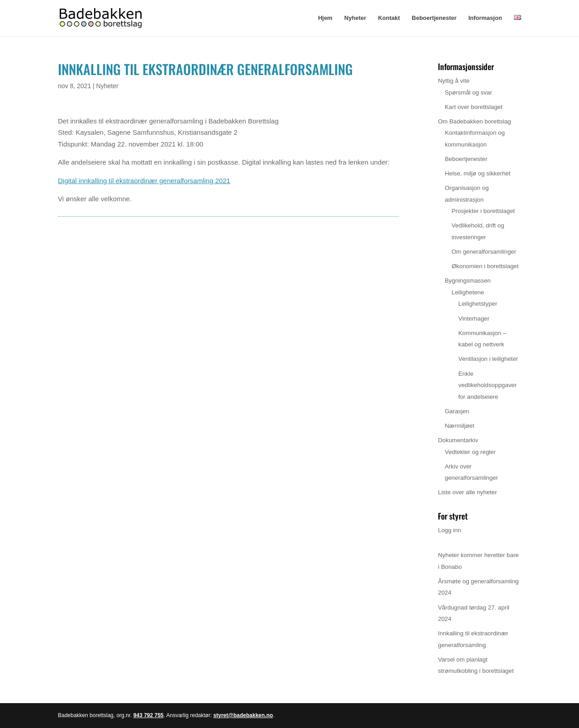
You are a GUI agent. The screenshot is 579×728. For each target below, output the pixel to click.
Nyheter (355, 18)
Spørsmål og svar (468, 92)
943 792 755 (149, 715)
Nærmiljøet (459, 426)
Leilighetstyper (478, 304)
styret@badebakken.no (243, 715)
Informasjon (485, 18)
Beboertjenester (434, 18)
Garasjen (457, 411)
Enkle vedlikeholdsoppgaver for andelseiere (487, 385)
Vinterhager (474, 319)
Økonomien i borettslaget (485, 266)
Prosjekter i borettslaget (483, 211)
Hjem (325, 18)
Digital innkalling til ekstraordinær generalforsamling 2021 (144, 181)
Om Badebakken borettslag (475, 121)
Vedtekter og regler (470, 452)
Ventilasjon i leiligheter (488, 359)
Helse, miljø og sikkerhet (477, 173)
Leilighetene (468, 292)
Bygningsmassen (468, 281)
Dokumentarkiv (458, 440)
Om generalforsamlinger (484, 252)
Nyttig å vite (454, 81)
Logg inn (449, 530)
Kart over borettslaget (473, 107)
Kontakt (389, 18)
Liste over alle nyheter (467, 492)
